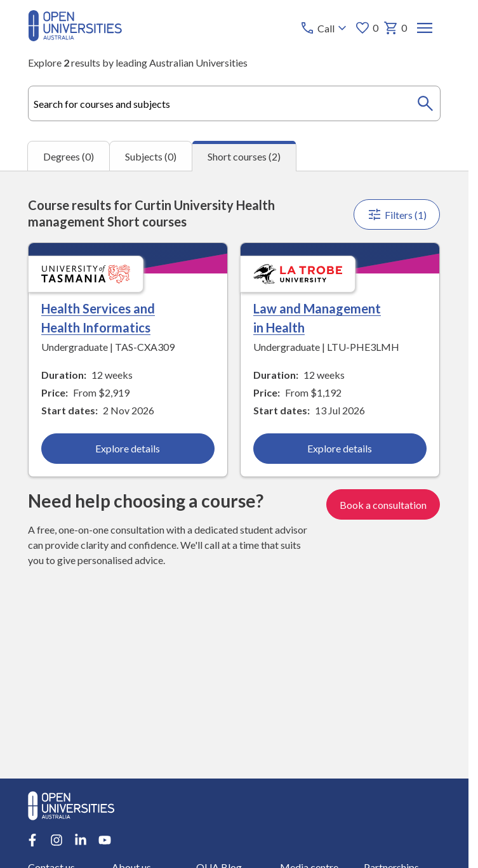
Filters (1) (397, 214)
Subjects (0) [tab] (151, 156)
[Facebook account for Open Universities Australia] (32, 840)
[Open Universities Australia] (75, 37)
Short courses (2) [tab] (244, 156)
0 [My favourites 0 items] (367, 28)
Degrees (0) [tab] (69, 156)
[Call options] (325, 28)
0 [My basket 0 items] (396, 28)
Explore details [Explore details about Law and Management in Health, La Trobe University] (340, 448)
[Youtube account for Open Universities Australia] (105, 840)
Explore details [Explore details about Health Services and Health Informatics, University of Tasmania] (128, 448)
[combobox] (234, 103)
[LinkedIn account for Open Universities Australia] (81, 840)
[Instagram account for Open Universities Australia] (56, 840)
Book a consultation (384, 505)
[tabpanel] (234, 475)
